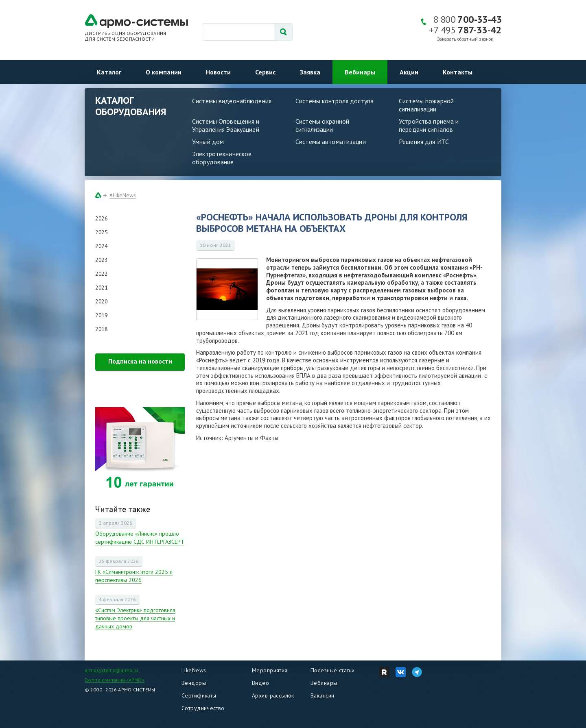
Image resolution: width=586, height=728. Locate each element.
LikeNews (194, 670)
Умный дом (208, 142)
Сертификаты (199, 695)
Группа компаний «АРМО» (115, 680)
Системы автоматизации (331, 142)
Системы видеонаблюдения (232, 101)
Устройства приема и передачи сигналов (429, 125)
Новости (218, 72)
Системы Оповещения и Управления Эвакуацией (226, 125)
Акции (409, 72)
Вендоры (194, 683)
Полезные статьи (332, 670)
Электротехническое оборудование (222, 158)
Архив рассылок (273, 695)
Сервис (265, 72)
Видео (260, 683)
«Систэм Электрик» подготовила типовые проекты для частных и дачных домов (135, 618)
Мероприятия (270, 670)
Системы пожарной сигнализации (426, 105)
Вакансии (322, 695)
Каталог (109, 72)
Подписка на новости (140, 361)
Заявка (310, 72)
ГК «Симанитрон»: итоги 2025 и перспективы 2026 (134, 576)
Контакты (458, 72)
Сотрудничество (203, 708)
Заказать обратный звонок (465, 39)
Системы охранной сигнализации (322, 125)
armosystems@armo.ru (111, 670)
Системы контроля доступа (335, 101)
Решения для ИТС (424, 142)
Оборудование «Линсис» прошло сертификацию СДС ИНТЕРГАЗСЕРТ (140, 538)
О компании (164, 72)
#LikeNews (123, 195)
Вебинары (360, 72)
